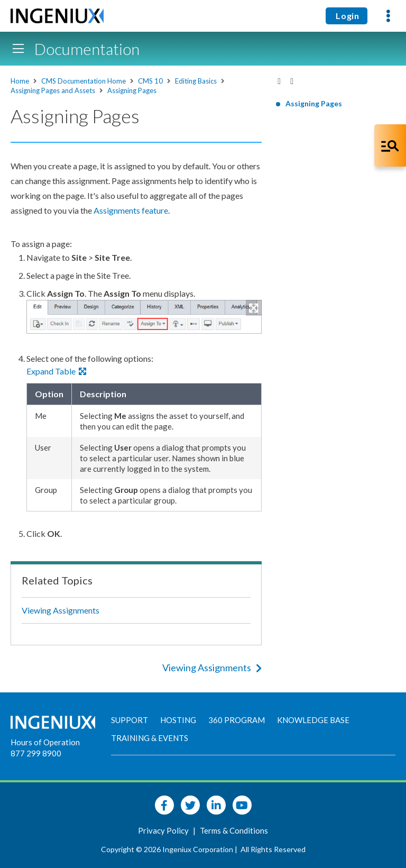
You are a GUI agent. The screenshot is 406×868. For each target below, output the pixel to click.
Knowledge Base (313, 720)
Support (130, 720)
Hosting (178, 720)
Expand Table (56, 371)
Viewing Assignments (61, 610)
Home (20, 81)
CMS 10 (150, 81)
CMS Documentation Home (84, 81)
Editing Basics (196, 81)
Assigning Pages (132, 90)
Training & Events (150, 738)
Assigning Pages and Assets (53, 90)
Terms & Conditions (234, 830)
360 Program (237, 720)
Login (347, 16)
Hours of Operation (45, 742)
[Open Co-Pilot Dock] (390, 145)
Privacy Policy (164, 830)
